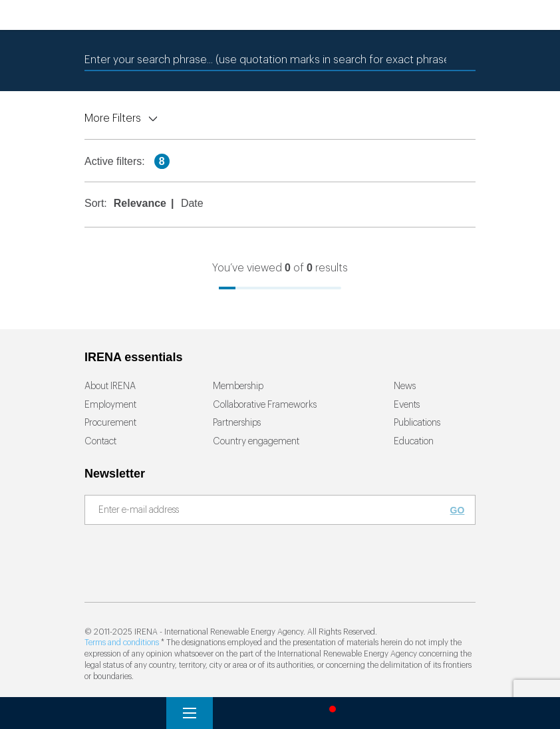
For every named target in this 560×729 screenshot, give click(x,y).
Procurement (110, 423)
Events (407, 405)
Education (414, 442)
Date (192, 203)
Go (458, 510)
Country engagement (256, 442)
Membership (238, 386)
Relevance (140, 203)
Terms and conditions (122, 643)
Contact (100, 442)
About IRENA (110, 386)
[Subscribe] (272, 511)
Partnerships (237, 423)
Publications (417, 423)
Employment (110, 405)
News (405, 386)
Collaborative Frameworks (265, 405)
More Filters (113, 118)
